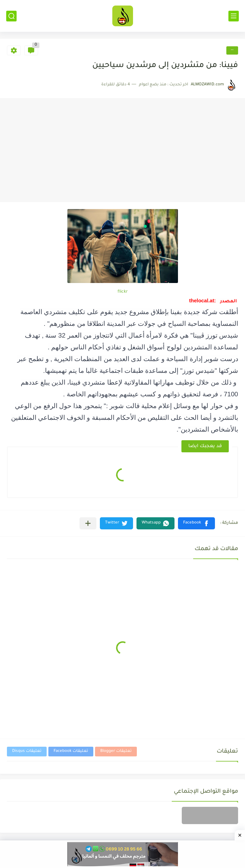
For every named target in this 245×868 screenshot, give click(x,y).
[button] (196, 523)
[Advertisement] (122, 150)
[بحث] (11, 16)
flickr (123, 292)
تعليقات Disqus (27, 751)
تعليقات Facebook (71, 751)
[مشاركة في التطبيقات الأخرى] (88, 523)
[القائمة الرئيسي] (234, 16)
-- (232, 50)
